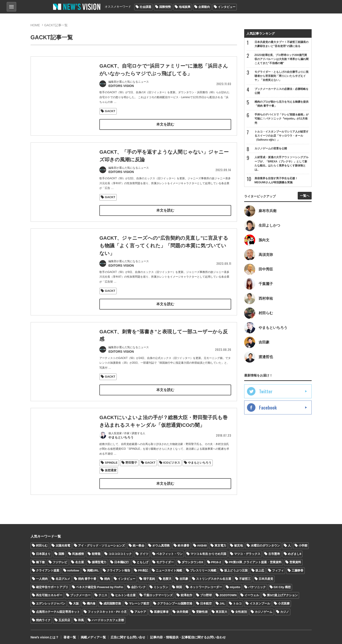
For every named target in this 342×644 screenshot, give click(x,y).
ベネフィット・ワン (169, 552)
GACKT (110, 111)
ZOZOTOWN (228, 593)
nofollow (73, 568)
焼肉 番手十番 (87, 577)
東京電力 (220, 543)
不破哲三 (245, 577)
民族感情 (78, 552)
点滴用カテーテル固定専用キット (58, 610)
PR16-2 (216, 560)
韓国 (179, 585)
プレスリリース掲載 (203, 568)
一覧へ (305, 196)
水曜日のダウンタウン (265, 543)
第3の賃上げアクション (282, 593)
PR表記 (143, 568)
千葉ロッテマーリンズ (158, 593)
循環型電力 (99, 560)
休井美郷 (182, 610)
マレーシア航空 (139, 601)
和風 (81, 618)
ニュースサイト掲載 (169, 568)
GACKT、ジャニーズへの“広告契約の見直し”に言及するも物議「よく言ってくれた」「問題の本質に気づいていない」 (164, 250)
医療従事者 (161, 610)
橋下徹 (40, 560)
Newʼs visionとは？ (45, 635)
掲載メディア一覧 (93, 635)
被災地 (238, 543)
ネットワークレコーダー (206, 585)
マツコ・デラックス (247, 552)
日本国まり (43, 552)
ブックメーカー (80, 593)
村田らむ (42, 543)
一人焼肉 (42, 577)
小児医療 (284, 601)
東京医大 (221, 610)
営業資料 (295, 560)
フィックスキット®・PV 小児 (107, 610)
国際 (61, 552)
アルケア (140, 610)
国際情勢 (165, 7)
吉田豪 (184, 577)
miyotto (235, 585)
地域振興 (185, 7)
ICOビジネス (172, 466)
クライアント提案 (48, 568)
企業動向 (204, 7)
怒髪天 (167, 577)
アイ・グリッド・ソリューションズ (101, 543)
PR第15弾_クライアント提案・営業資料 (255, 560)
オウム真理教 (161, 543)
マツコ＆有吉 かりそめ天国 (208, 552)
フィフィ (278, 568)
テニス (103, 593)
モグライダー (165, 560)
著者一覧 (69, 635)
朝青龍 (96, 552)
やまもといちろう (200, 466)
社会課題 (145, 7)
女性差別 (241, 610)
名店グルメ (63, 577)
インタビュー (227, 7)
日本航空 (206, 601)
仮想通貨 (111, 473)
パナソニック (257, 585)
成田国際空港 (112, 601)
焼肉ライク (43, 618)
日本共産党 (266, 577)
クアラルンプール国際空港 (175, 601)
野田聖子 (131, 466)
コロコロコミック (120, 552)
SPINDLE (111, 466)
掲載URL (93, 568)
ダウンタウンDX (192, 560)
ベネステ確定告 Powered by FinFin (100, 585)
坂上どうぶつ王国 (236, 568)
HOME (35, 25)
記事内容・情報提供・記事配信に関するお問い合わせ (188, 635)
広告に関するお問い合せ (128, 635)
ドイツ (144, 552)
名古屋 (79, 560)
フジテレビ (60, 560)
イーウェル (252, 593)
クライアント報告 (118, 568)
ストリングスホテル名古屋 (214, 577)
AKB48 (202, 543)
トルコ (237, 601)
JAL (222, 601)
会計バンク (138, 585)
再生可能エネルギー (49, 593)
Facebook (268, 408)
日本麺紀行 (122, 560)
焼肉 (107, 577)
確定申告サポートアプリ (52, 585)
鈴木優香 (183, 543)
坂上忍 (260, 568)
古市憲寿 (274, 552)
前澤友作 (186, 593)
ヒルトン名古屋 (125, 593)
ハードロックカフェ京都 (108, 618)
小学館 (303, 543)
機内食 (91, 601)
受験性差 (202, 610)
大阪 (76, 601)
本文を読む (165, 124)
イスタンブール (260, 601)
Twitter (266, 392)
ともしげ (143, 560)
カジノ (285, 610)
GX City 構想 (282, 585)
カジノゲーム (264, 610)
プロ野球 (206, 593)
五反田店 (64, 618)
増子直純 (149, 577)
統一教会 (139, 543)
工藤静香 (297, 568)
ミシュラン (161, 585)
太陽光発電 (63, 543)
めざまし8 (294, 552)
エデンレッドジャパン (51, 601)
